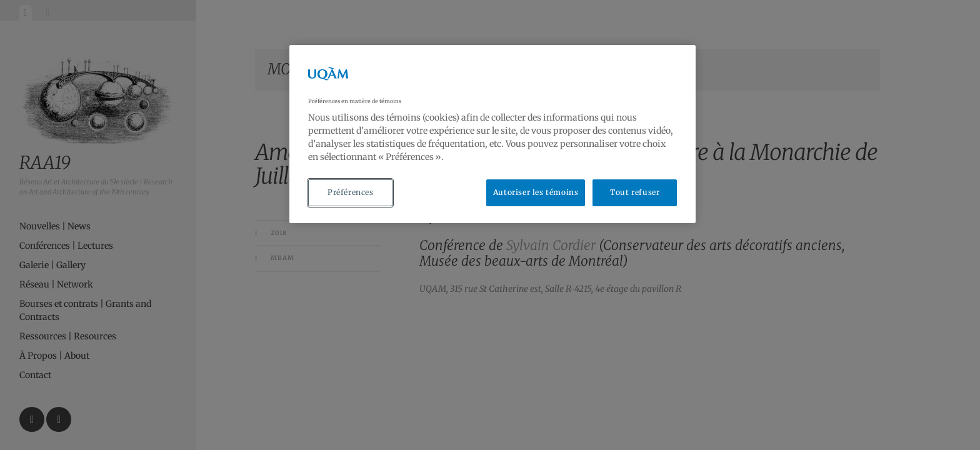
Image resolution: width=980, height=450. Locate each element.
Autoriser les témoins (536, 192)
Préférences (351, 192)
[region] (492, 134)
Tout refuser (635, 192)
